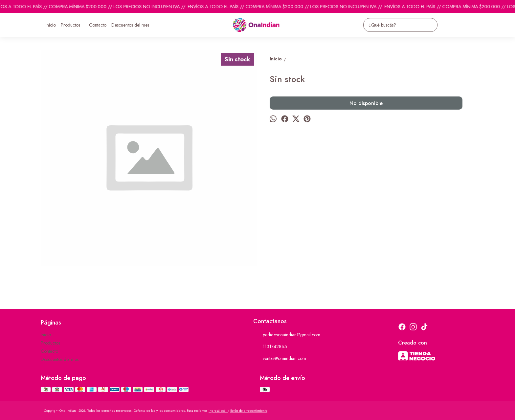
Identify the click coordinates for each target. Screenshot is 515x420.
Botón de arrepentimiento (249, 411)
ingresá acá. (218, 411)
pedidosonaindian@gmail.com (287, 335)
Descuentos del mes (130, 25)
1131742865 (270, 347)
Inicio (51, 25)
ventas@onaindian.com (280, 359)
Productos (74, 25)
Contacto (98, 25)
